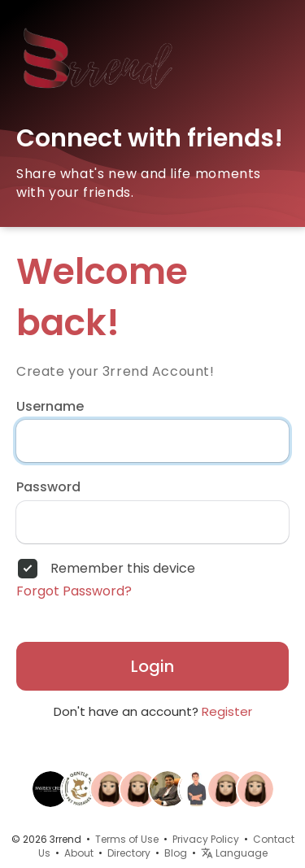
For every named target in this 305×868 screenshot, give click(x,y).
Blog (176, 853)
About (79, 853)
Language (234, 853)
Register (227, 711)
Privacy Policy (206, 839)
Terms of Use (127, 839)
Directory (129, 853)
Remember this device (123, 569)
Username (50, 407)
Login (152, 666)
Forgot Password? (74, 591)
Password (48, 487)
